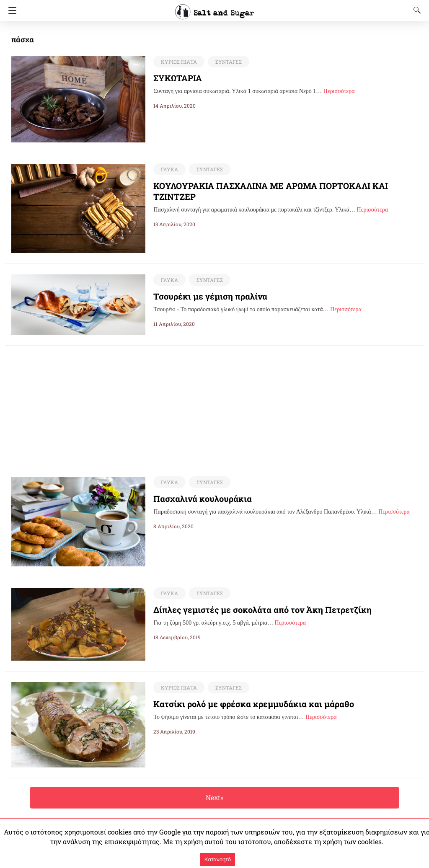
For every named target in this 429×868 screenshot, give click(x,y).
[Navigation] (10, 10)
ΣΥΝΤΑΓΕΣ (226, 62)
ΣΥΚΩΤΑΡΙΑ (178, 78)
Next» (214, 798)
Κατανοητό (218, 859)
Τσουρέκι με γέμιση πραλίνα (204, 296)
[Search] (415, 10)
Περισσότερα (339, 91)
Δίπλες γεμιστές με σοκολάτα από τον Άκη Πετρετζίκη (250, 610)
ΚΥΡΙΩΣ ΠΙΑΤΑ (178, 62)
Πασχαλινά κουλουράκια (197, 499)
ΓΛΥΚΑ (169, 169)
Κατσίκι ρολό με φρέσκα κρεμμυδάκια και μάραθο (244, 704)
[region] (214, 404)
